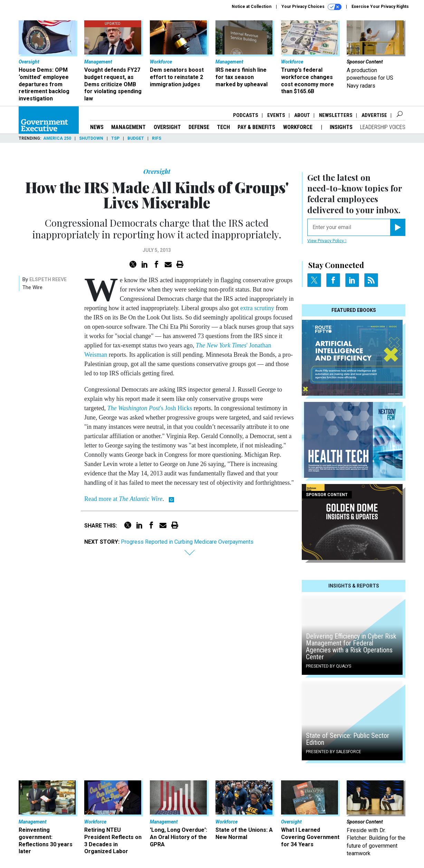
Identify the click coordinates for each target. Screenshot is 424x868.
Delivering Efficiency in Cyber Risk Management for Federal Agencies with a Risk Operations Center (351, 647)
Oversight (167, 127)
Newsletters (336, 115)
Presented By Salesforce (334, 752)
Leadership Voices (383, 127)
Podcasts (246, 115)
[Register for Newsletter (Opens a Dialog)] (398, 227)
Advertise (374, 115)
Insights (341, 127)
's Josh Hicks (150, 408)
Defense (199, 127)
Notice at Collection (252, 7)
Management (128, 127)
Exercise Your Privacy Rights (380, 7)
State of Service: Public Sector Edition (348, 739)
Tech (223, 127)
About (302, 115)
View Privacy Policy (327, 241)
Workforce (298, 127)
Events (276, 115)
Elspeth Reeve (48, 279)
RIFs (157, 138)
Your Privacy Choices (311, 7)
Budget (136, 138)
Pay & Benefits (256, 127)
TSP (115, 138)
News (97, 127)
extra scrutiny (257, 308)
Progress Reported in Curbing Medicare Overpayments (187, 542)
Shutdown (91, 138)
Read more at (123, 499)
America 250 (57, 138)
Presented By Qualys (329, 666)
